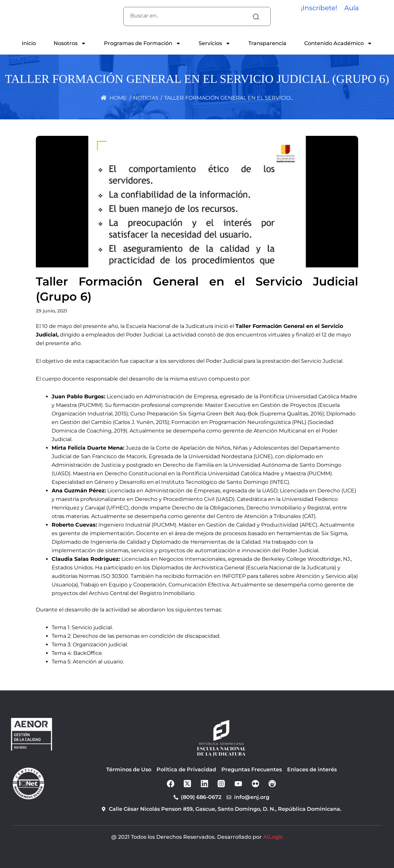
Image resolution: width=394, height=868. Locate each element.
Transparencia (267, 43)
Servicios (215, 43)
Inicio (29, 43)
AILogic (273, 837)
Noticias (146, 98)
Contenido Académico (338, 43)
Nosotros (70, 43)
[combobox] (184, 16)
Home (114, 98)
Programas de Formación (142, 43)
